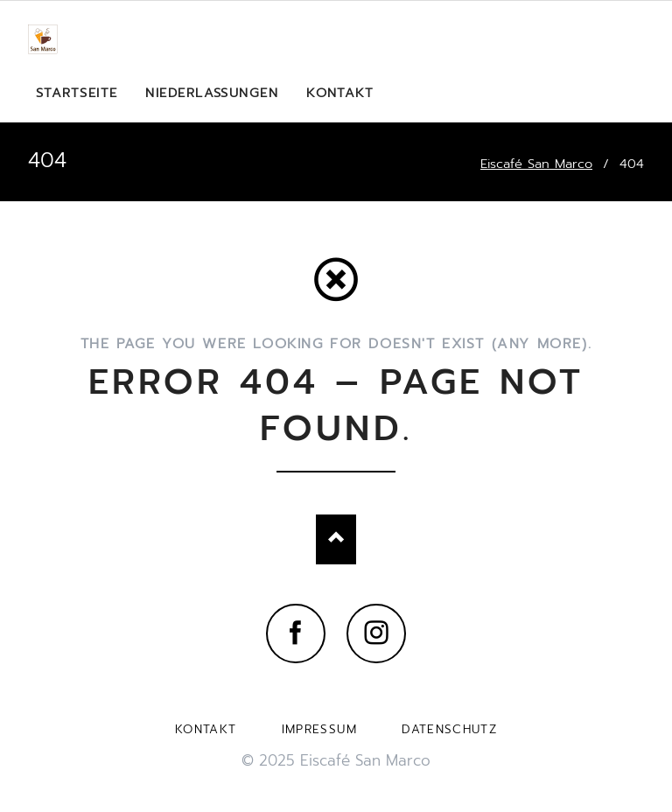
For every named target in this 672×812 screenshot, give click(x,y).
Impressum (319, 729)
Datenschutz (449, 729)
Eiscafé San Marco (536, 164)
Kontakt (206, 729)
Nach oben (336, 539)
